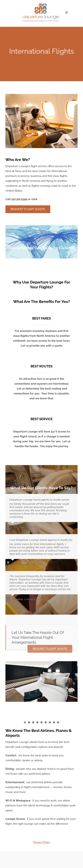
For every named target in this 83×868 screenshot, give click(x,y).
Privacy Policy (42, 842)
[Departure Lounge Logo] (41, 5)
